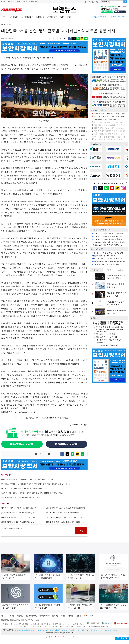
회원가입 (10, 2)
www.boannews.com (43, 418)
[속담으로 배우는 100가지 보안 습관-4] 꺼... (18, 513)
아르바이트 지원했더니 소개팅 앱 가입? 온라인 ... (21, 517)
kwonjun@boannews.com (65, 633)
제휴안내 (71, 616)
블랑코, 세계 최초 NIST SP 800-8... (106, 256)
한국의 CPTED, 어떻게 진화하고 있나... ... (18, 522)
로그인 (3, 2)
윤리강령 (55, 616)
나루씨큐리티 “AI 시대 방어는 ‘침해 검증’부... (19, 508)
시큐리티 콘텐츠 (119, 17)
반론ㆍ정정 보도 (122, 638)
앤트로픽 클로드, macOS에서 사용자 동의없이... (65, 522)
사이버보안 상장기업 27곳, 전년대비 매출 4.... (64, 513)
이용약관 (20, 616)
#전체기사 (15, 17)
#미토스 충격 (65, 17)
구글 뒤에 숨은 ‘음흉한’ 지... (108, 239)
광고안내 (12, 616)
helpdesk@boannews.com (101, 627)
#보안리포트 (52, 17)
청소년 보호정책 (45, 616)
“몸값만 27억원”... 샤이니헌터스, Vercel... (109, 128)
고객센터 (63, 616)
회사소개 (4, 616)
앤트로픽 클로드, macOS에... (108, 236)
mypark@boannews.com (24, 412)
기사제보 (18, 2)
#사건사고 (40, 17)
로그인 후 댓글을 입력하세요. (38, 531)
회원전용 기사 (103, 17)
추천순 (109, 270)
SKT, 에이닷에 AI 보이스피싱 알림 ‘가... (108, 259)
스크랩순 (121, 270)
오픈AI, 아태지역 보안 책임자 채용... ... (108, 264)
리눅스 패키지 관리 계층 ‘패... (109, 242)
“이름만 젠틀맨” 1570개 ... (108, 245)
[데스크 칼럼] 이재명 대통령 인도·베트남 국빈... (65, 517)
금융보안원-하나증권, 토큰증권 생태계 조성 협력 (65, 508)
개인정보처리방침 (31, 616)
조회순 (96, 270)
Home (3, 24)
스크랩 (25, 2)
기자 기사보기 (78, 425)
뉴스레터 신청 (33, 2)
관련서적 (79, 616)
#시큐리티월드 (27, 17)
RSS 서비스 (89, 616)
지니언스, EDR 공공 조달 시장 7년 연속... (109, 253)
